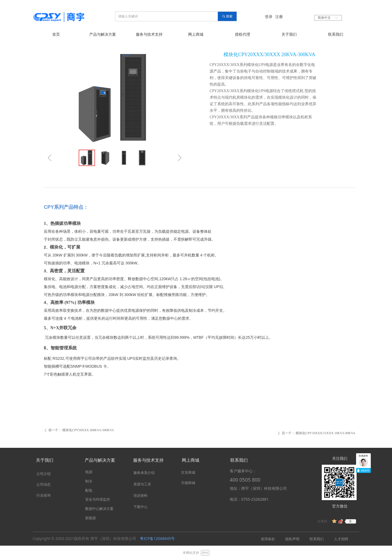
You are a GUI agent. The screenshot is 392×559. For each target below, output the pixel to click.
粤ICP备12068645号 (157, 538)
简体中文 (324, 18)
